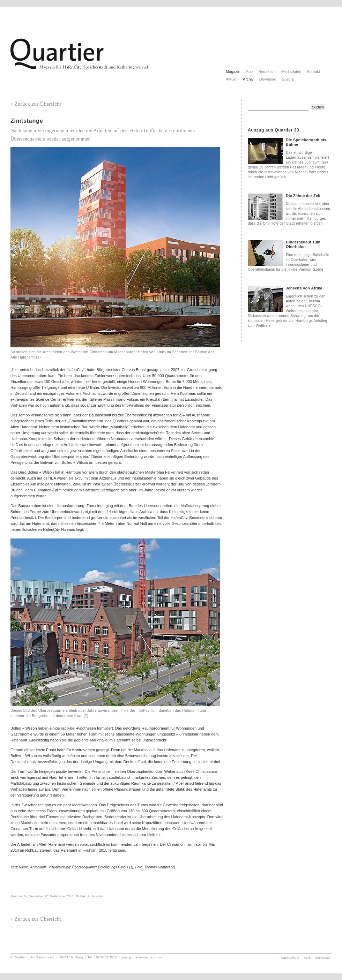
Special (288, 79)
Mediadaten (291, 71)
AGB (307, 958)
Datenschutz (290, 958)
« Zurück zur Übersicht (36, 104)
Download (268, 79)
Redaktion (267, 71)
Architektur (95, 896)
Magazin (233, 71)
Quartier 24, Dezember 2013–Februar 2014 (42, 896)
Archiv (248, 79)
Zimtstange (27, 121)
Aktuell (232, 79)
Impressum (324, 958)
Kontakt (313, 71)
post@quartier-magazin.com (143, 957)
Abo (250, 71)
